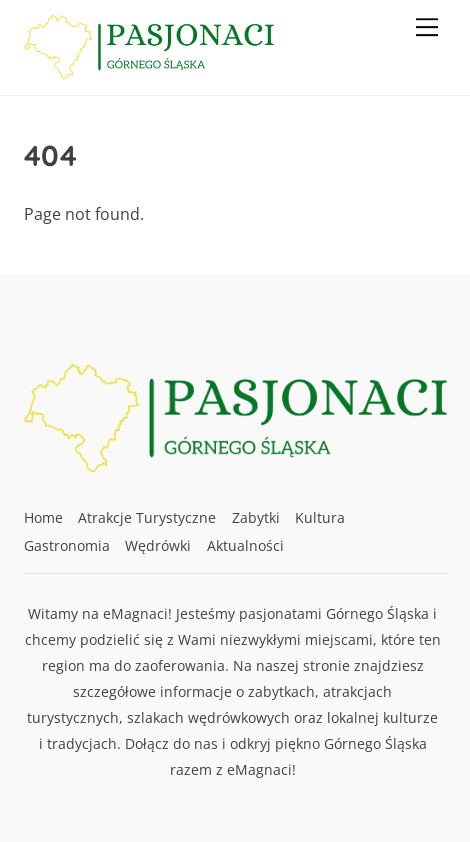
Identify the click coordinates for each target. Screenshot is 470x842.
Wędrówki (158, 545)
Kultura (320, 517)
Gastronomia (67, 545)
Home (43, 517)
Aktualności (245, 545)
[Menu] (427, 27)
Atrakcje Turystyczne (147, 517)
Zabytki (256, 517)
